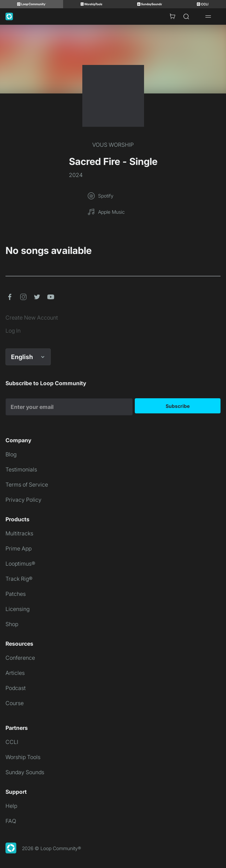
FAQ (11, 821)
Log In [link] (13, 331)
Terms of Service (27, 485)
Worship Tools (23, 757)
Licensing (17, 609)
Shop (12, 624)
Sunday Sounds (25, 772)
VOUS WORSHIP (113, 145)
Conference (20, 658)
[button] (10, 297)
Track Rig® (19, 579)
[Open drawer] (208, 16)
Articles (15, 673)
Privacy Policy (23, 500)
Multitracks (19, 533)
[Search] (186, 16)
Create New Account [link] (32, 318)
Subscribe (178, 406)
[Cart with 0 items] (173, 16)
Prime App (19, 548)
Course (15, 703)
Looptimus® (20, 564)
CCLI (12, 742)
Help (11, 806)
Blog (11, 454)
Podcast (16, 688)
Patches (16, 594)
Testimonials (21, 469)
